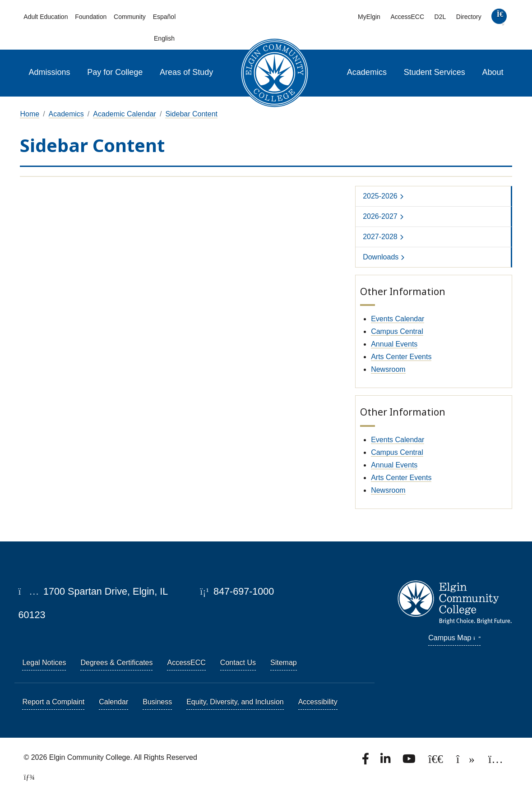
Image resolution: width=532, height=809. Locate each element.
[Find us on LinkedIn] (386, 761)
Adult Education (46, 17)
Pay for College (115, 72)
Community (130, 17)
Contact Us (238, 663)
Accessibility (318, 702)
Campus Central (397, 331)
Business (157, 702)
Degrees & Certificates (116, 663)
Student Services (435, 72)
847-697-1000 (237, 591)
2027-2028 (380, 237)
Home (30, 114)
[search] (499, 18)
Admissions (49, 72)
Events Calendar (398, 319)
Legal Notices (44, 663)
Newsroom (388, 369)
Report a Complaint (53, 702)
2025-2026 (380, 196)
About (493, 72)
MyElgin (369, 17)
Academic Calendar (125, 114)
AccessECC (407, 17)
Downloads (381, 257)
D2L (440, 17)
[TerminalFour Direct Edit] (26, 777)
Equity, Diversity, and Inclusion (235, 702)
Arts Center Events (401, 357)
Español (164, 17)
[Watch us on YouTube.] (410, 761)
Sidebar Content (191, 114)
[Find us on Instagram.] (496, 761)
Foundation (91, 17)
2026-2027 (380, 216)
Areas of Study (186, 72)
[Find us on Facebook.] (366, 761)
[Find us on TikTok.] (466, 761)
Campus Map (454, 638)
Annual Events (394, 344)
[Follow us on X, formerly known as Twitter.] (437, 761)
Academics (367, 72)
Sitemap (284, 663)
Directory (469, 17)
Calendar (113, 702)
